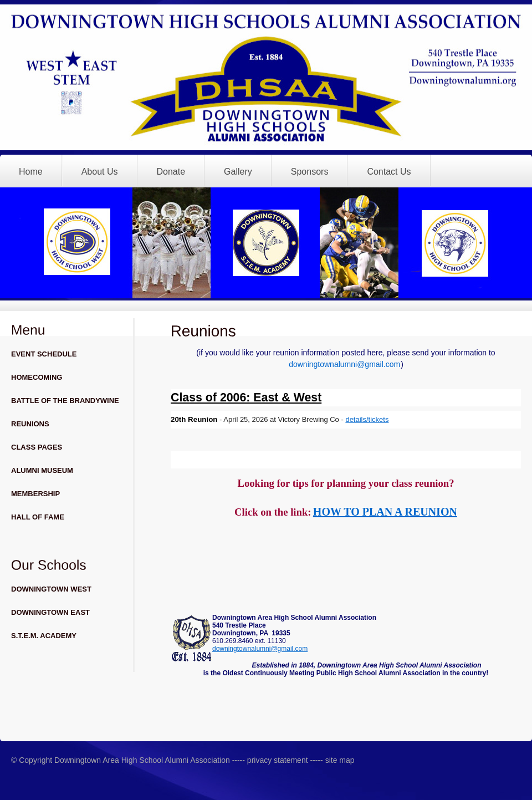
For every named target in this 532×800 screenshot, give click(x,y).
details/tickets (367, 419)
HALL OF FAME (38, 517)
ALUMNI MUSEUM (42, 470)
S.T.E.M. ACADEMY (44, 636)
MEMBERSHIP (35, 494)
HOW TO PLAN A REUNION (385, 512)
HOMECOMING (37, 377)
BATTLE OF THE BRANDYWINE (65, 401)
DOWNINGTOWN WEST (51, 589)
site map (340, 760)
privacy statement (277, 760)
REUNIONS (30, 424)
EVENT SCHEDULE (44, 354)
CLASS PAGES (37, 447)
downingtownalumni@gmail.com (344, 364)
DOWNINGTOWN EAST (50, 612)
